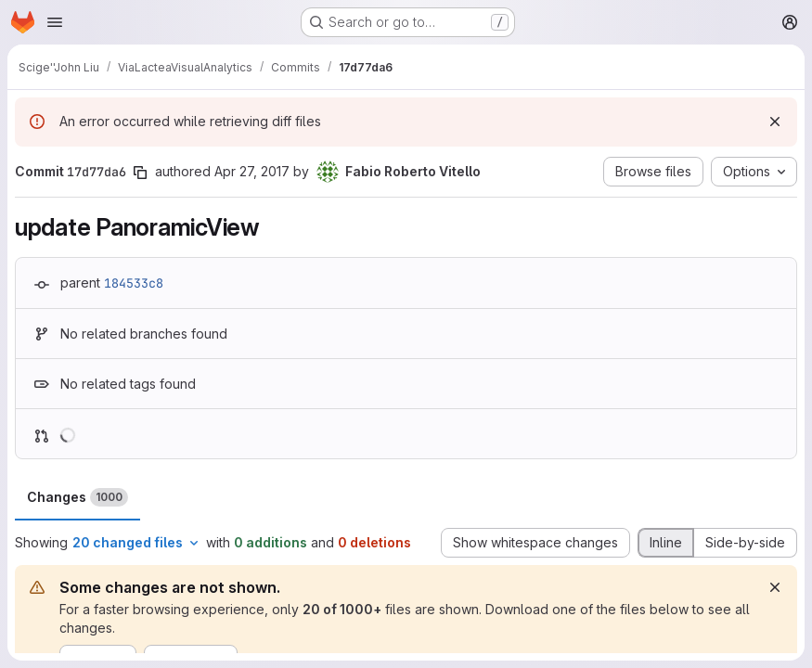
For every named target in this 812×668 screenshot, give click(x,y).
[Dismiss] (775, 122)
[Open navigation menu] (55, 22)
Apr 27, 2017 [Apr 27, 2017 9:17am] (252, 171)
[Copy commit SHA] (140, 173)
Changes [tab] (77, 497)
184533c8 (134, 283)
